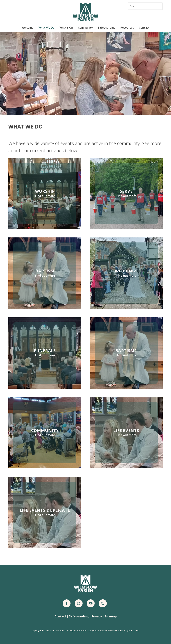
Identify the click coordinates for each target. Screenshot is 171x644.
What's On (66, 28)
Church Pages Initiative (128, 630)
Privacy (97, 616)
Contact (144, 28)
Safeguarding (107, 28)
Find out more (45, 196)
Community (85, 28)
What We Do (46, 28)
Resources (127, 28)
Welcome (27, 28)
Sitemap (111, 616)
